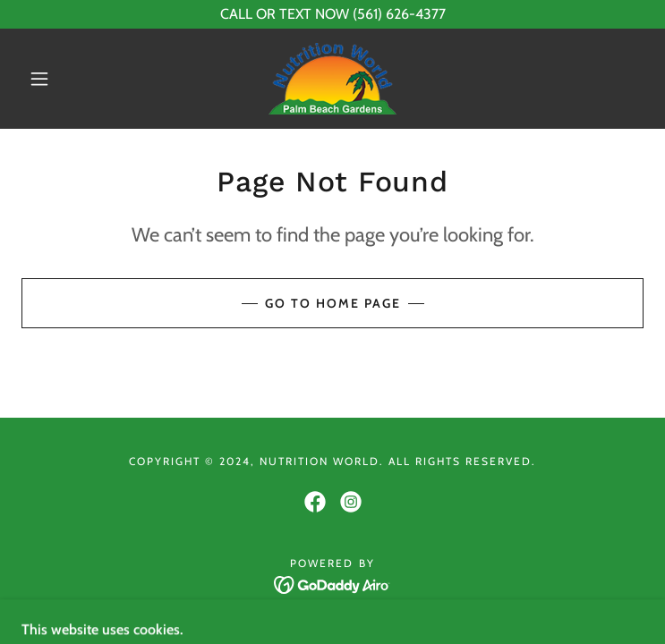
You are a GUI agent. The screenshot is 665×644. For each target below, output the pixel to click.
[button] (53, 79)
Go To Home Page (333, 303)
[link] (333, 79)
